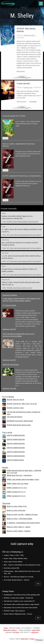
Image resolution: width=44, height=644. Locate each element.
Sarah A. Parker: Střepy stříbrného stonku (16, 559)
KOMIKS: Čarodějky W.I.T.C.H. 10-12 (17, 488)
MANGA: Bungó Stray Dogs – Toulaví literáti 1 (20, 475)
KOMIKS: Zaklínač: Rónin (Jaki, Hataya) (18, 484)
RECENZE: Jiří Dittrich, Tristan (15, 408)
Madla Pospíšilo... (30, 35)
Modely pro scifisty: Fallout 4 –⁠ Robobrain (18, 531)
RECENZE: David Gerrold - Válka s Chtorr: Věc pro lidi (22, 404)
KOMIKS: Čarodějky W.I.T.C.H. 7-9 (16, 492)
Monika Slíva (28, 87)
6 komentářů (33, 102)
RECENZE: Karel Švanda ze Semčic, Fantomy (20, 288)
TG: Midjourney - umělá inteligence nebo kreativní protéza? (23, 523)
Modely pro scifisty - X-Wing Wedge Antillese (19, 519)
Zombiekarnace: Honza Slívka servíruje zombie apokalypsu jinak (22, 595)
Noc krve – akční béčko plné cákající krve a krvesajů (19, 577)
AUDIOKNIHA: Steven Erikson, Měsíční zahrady (20, 421)
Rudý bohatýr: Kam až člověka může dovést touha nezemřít (21, 608)
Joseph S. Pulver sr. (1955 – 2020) (14, 555)
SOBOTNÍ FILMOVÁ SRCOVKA (15, 460)
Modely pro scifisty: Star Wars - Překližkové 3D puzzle (22, 515)
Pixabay (32, 639)
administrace (35, 632)
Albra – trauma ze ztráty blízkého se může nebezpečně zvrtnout (22, 565)
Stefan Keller (24, 639)
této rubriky (8, 299)
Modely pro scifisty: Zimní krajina (16, 510)
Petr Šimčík (16, 632)
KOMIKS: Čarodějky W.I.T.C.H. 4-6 (16, 496)
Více (38, 584)
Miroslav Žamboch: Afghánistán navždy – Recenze (18, 614)
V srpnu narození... (24, 83)
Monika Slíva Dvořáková (10, 630)
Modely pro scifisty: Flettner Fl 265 (17, 506)
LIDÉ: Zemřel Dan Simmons (15, 417)
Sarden (6, 628)
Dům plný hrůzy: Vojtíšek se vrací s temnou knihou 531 (19, 601)
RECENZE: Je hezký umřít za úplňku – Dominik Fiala (18, 598)
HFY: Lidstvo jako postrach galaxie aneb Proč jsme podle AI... (24, 235)
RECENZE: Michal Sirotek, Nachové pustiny (19, 425)
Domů (3, 24)
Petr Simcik (5, 253)
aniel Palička (36, 630)
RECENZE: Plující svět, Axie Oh (15, 400)
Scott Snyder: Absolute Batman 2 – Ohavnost (17, 580)
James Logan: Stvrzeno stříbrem (13, 562)
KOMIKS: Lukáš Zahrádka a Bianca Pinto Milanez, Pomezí (23, 480)
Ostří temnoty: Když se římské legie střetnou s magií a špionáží (22, 604)
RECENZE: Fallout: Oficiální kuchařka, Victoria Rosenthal (22, 222)
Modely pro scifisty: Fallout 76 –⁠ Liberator (19, 527)
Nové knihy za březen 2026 (12, 568)
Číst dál (5, 138)
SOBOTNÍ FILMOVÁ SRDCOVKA (16, 435)
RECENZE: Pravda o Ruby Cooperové (14, 611)
